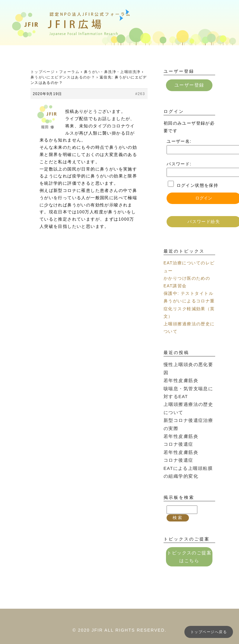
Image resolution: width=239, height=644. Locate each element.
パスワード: (179, 164)
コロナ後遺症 (177, 432)
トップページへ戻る (209, 632)
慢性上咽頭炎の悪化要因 (189, 364)
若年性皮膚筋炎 (180, 371)
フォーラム (69, 72)
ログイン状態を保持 (198, 185)
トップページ (43, 72)
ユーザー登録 (189, 85)
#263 (140, 94)
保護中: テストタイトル (188, 293)
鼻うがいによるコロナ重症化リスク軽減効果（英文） (189, 308)
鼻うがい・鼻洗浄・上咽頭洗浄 (112, 72)
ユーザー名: (179, 141)
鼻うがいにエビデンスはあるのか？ (63, 77)
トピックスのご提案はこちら (189, 543)
